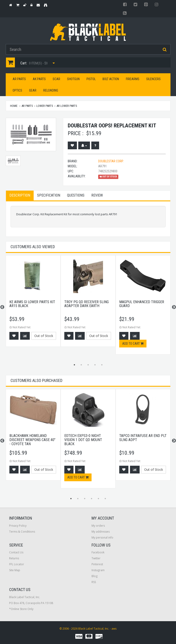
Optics (17, 90)
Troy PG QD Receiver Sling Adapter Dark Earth (87, 304)
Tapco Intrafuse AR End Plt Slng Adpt (143, 438)
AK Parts (39, 79)
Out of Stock (44, 336)
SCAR (56, 79)
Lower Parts (45, 106)
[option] (33, 303)
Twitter (96, 558)
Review (97, 195)
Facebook (98, 552)
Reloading (51, 90)
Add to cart (133, 344)
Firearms (133, 79)
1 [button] (74, 365)
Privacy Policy (18, 526)
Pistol (91, 79)
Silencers (153, 79)
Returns (14, 558)
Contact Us (16, 552)
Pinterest (97, 564)
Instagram (98, 570)
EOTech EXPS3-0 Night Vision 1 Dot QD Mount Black (83, 440)
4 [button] (95, 365)
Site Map (15, 570)
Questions (76, 195)
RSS (94, 582)
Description (20, 195)
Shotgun (73, 79)
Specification (49, 195)
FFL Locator (17, 564)
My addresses (101, 532)
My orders (98, 526)
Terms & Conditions (22, 532)
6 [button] (105, 499)
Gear (33, 90)
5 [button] (102, 365)
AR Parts (19, 79)
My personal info (102, 538)
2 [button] (81, 365)
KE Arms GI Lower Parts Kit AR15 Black (32, 304)
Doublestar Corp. (111, 161)
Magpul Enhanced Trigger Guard (142, 304)
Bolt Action (111, 79)
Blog (95, 576)
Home (14, 106)
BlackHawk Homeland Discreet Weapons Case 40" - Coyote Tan (32, 440)
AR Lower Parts (67, 106)
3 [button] (88, 365)
